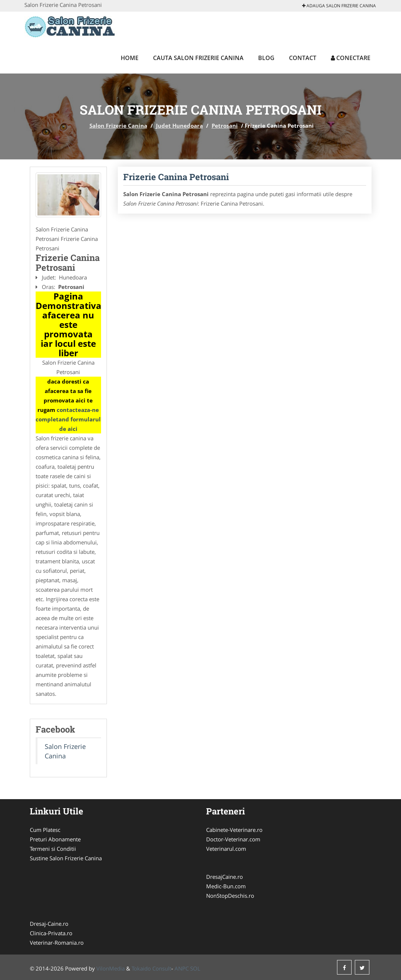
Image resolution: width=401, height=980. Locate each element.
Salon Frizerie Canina (118, 126)
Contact (303, 58)
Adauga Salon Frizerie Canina (339, 6)
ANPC (182, 968)
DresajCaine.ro (224, 877)
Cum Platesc (45, 830)
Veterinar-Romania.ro (57, 943)
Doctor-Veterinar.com (233, 839)
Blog (266, 58)
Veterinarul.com (226, 849)
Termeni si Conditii (53, 849)
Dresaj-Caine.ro (49, 924)
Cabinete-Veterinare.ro (234, 830)
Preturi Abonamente (55, 839)
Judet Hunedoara (179, 126)
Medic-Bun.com (226, 886)
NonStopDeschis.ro (230, 896)
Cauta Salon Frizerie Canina (198, 58)
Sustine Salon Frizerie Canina (66, 858)
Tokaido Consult (151, 968)
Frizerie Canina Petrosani (176, 177)
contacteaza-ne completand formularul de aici (68, 419)
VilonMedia (111, 968)
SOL (195, 968)
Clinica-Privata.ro (51, 933)
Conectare (351, 58)
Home (130, 58)
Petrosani (225, 126)
